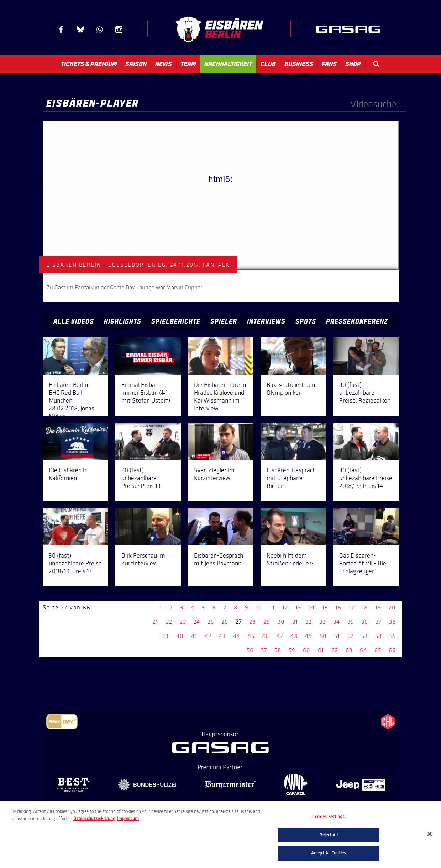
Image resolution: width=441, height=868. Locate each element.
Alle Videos (74, 321)
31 (295, 622)
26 (225, 622)
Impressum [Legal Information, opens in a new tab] (128, 819)
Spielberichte (176, 321)
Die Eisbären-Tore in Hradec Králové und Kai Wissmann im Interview (220, 396)
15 (325, 608)
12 (285, 608)
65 (378, 650)
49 (309, 636)
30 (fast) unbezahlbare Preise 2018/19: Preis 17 (75, 563)
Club (268, 64)
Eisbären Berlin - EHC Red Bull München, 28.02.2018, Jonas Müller (72, 400)
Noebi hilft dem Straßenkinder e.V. (290, 559)
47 (280, 636)
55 (393, 636)
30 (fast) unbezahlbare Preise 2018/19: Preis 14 (366, 478)
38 (392, 622)
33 (322, 622)
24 (197, 622)
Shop (353, 64)
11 (272, 608)
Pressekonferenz (357, 321)
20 (392, 608)
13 (298, 608)
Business (299, 64)
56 (250, 650)
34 (337, 622)
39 (165, 636)
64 (363, 650)
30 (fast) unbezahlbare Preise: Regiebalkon (365, 393)
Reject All (328, 835)
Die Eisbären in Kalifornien (68, 474)
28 (253, 622)
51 (337, 636)
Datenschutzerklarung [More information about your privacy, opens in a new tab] (94, 819)
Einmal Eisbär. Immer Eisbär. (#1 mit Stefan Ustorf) (146, 393)
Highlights (123, 321)
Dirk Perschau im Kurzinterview (143, 559)
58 (278, 650)
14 (312, 608)
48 (294, 636)
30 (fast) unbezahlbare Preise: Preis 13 (141, 478)
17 (351, 608)
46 (266, 636)
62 (335, 650)
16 (338, 608)
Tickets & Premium (89, 64)
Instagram (119, 30)
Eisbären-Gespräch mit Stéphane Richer (291, 478)
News (164, 64)
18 (365, 608)
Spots (306, 321)
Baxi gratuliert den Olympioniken (291, 389)
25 (211, 622)
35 (351, 622)
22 (169, 622)
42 (208, 636)
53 (364, 636)
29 (267, 622)
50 (323, 636)
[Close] (430, 834)
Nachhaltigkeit (228, 64)
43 (222, 636)
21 (156, 622)
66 (392, 650)
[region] (220, 835)
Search (376, 64)
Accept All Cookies (329, 853)
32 (309, 622)
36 (365, 622)
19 (378, 608)
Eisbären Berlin (219, 29)
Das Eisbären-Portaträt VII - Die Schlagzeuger (363, 563)
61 (321, 650)
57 (264, 650)
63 (349, 650)
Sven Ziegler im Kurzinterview (214, 474)
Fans (329, 64)
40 (180, 636)
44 (237, 636)
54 (379, 636)
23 (183, 622)
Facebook (61, 30)
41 (194, 636)
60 (307, 650)
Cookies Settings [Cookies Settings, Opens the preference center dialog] (328, 817)
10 (259, 608)
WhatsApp (100, 30)
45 (251, 636)
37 (379, 622)
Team (188, 64)
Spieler (224, 321)
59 (292, 650)
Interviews (266, 321)
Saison (136, 64)
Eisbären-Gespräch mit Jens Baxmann (219, 559)
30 (281, 622)
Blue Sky (80, 30)
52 (351, 636)
